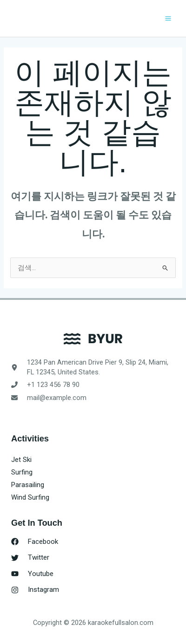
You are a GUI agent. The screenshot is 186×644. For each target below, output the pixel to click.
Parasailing (28, 485)
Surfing (22, 472)
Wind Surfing (30, 497)
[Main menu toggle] (168, 18)
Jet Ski (21, 460)
